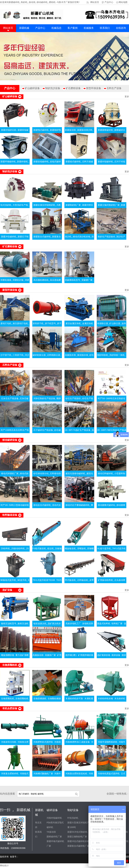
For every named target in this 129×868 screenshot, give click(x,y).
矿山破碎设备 (32, 88)
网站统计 (4, 866)
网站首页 (95, 2)
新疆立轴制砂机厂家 (77, 837)
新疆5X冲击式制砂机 (77, 832)
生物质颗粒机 (10, 665)
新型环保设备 (94, 88)
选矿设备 (7, 590)
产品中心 (109, 2)
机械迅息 (56, 28)
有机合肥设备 (10, 709)
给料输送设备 (10, 515)
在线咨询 (121, 28)
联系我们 (105, 28)
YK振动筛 (51, 832)
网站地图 (123, 2)
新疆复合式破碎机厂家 (78, 846)
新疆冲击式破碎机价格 (78, 841)
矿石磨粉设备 (73, 88)
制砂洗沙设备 (53, 88)
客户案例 (73, 28)
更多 (127, 97)
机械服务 (89, 28)
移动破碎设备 (10, 440)
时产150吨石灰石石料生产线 (15, 430)
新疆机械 (24, 28)
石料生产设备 (114, 88)
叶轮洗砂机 (73, 818)
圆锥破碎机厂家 (54, 837)
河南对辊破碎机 (54, 818)
